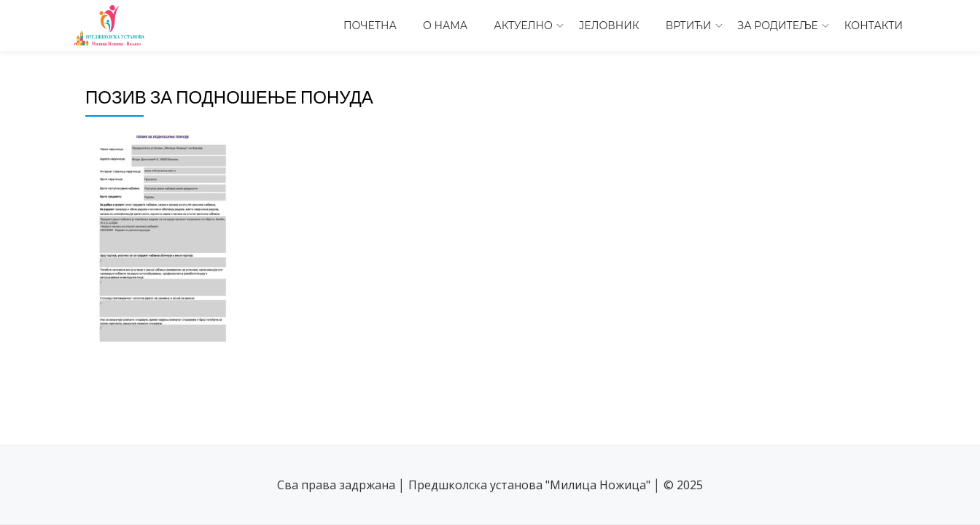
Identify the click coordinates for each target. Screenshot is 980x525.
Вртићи (689, 26)
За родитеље (778, 26)
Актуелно (523, 26)
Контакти (874, 26)
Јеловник (609, 26)
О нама (445, 26)
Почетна (370, 26)
